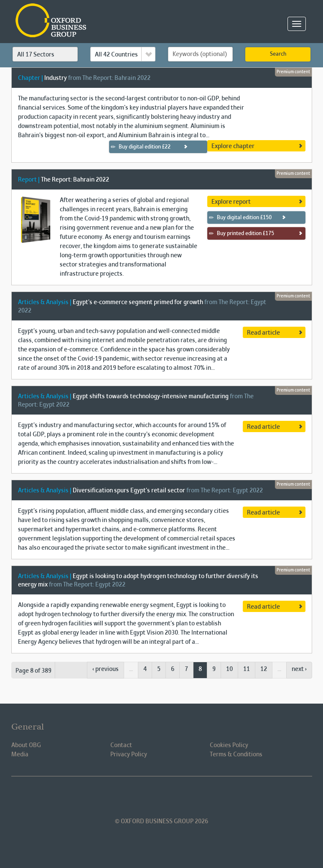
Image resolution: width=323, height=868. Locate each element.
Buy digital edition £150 (240, 218)
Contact (121, 745)
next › (299, 669)
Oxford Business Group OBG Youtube (206, 797)
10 (229, 669)
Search (278, 54)
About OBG (26, 745)
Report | (29, 180)
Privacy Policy (129, 755)
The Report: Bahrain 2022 (75, 180)
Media (20, 755)
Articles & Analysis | (45, 302)
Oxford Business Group (99, 21)
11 (247, 669)
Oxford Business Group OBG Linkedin (118, 797)
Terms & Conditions (236, 755)
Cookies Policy (229, 745)
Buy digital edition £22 (141, 147)
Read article (263, 333)
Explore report (231, 202)
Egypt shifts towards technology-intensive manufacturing (151, 397)
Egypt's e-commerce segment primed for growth (138, 302)
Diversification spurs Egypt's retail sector (129, 491)
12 (264, 669)
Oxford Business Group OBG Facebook (147, 797)
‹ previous (106, 669)
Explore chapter (233, 146)
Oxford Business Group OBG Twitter (176, 797)
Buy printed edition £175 (242, 233)
